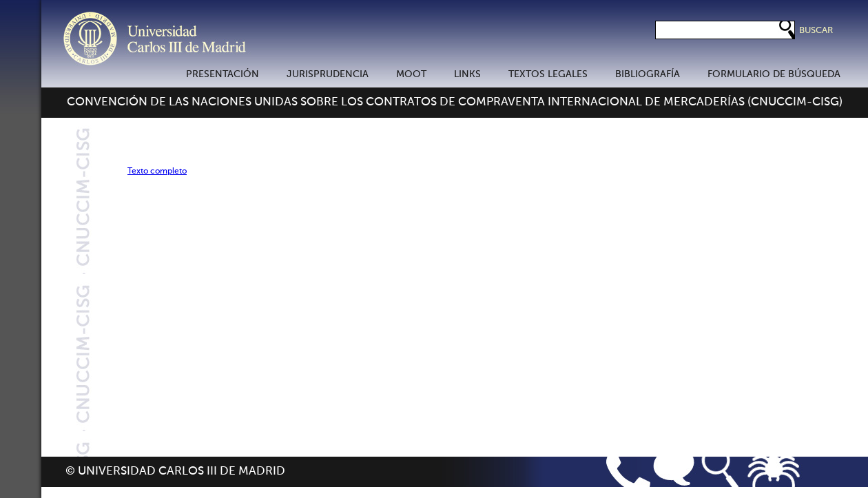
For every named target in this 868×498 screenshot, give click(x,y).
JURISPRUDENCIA (328, 74)
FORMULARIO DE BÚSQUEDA (774, 74)
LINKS (467, 74)
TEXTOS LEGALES (548, 74)
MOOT (411, 74)
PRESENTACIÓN (223, 74)
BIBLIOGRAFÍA (648, 74)
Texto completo (157, 172)
